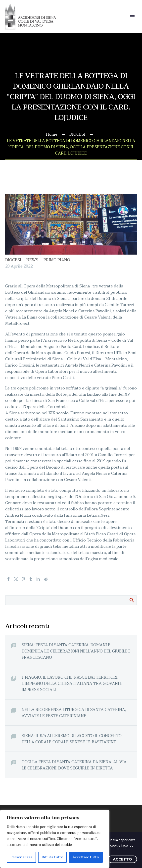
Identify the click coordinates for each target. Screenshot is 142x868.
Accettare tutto (86, 857)
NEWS (32, 260)
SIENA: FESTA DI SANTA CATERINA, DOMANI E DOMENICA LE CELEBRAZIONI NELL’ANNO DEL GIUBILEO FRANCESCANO (76, 651)
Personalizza (21, 857)
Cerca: (131, 600)
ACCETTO (122, 859)
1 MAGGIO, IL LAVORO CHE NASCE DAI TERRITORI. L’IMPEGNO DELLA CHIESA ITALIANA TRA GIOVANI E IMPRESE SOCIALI (72, 683)
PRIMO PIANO (57, 260)
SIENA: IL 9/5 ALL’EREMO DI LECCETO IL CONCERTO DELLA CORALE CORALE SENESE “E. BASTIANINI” (72, 739)
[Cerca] (71, 600)
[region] (55, 839)
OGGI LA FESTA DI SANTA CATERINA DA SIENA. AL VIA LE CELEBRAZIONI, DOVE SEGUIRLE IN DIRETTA (74, 765)
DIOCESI (13, 260)
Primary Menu (132, 17)
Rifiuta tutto (52, 857)
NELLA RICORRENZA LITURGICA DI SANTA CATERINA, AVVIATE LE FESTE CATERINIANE (74, 713)
